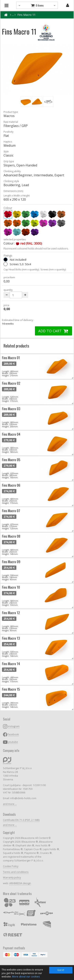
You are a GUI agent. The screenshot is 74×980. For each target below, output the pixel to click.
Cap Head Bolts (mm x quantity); (22, 270)
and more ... (10, 804)
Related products (16, 346)
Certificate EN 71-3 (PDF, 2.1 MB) (21, 820)
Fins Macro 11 (26, 15)
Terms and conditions (16, 872)
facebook (13, 734)
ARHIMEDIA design (20, 883)
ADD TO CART (53, 331)
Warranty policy (12, 878)
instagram (14, 726)
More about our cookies (26, 977)
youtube (13, 742)
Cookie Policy (11, 866)
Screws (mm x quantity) (53, 270)
